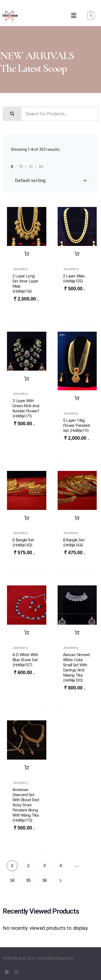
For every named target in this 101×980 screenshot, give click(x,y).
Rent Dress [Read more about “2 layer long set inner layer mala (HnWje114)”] (27, 254)
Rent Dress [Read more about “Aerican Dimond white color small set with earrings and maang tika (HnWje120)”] (77, 633)
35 (28, 880)
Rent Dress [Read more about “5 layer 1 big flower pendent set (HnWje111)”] (77, 398)
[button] (74, 16)
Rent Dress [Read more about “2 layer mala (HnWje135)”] (77, 254)
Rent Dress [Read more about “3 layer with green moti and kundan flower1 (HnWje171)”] (27, 379)
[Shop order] (50, 180)
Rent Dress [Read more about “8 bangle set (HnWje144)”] (77, 518)
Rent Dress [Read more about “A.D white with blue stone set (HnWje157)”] (27, 633)
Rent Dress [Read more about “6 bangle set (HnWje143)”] (27, 518)
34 (12, 880)
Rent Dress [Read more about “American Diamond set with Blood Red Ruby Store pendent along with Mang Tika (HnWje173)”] (27, 768)
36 (44, 880)
